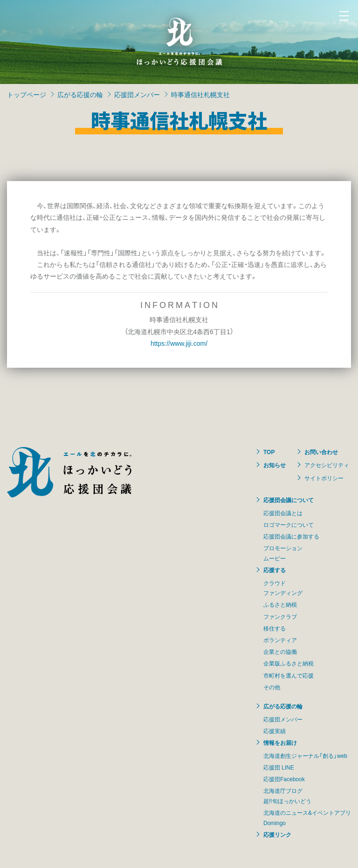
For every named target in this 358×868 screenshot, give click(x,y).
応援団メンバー (137, 94)
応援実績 (275, 731)
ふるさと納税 (280, 604)
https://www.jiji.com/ (179, 343)
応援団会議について (289, 500)
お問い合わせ (321, 452)
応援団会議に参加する (291, 536)
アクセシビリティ (327, 465)
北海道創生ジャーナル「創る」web (305, 756)
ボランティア (280, 640)
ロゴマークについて (289, 525)
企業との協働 (280, 651)
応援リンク (277, 834)
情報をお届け (280, 742)
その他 (272, 687)
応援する (275, 570)
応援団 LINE (279, 767)
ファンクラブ (280, 616)
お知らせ (275, 465)
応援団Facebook (284, 779)
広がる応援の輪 (80, 94)
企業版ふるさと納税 (289, 663)
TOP (269, 452)
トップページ (27, 94)
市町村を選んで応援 (289, 675)
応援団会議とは (283, 513)
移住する (275, 628)
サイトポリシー (324, 478)
